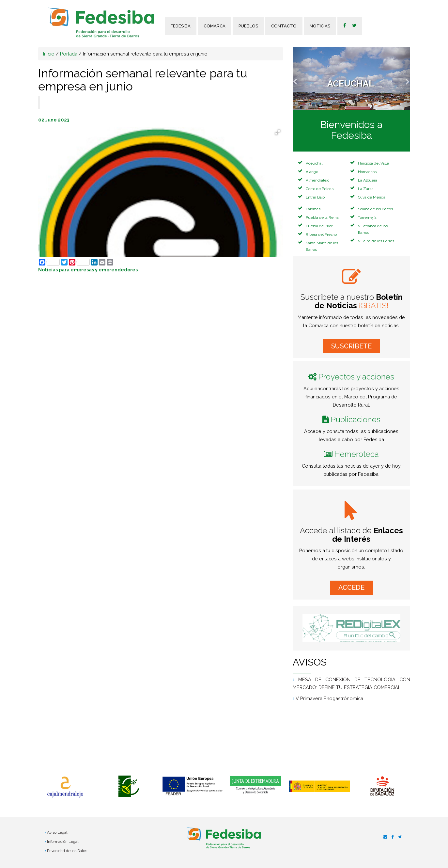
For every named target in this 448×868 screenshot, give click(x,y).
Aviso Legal (57, 832)
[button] (301, 79)
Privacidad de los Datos (67, 851)
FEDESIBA (181, 26)
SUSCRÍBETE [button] (351, 346)
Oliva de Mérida (372, 197)
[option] (65, 787)
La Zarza (366, 189)
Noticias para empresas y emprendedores (88, 270)
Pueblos (248, 26)
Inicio (49, 54)
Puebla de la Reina (322, 217)
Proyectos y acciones (356, 377)
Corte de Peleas (320, 189)
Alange (312, 172)
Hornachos (367, 172)
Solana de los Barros (375, 209)
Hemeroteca (357, 454)
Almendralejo (317, 180)
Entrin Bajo (315, 197)
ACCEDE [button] (351, 587)
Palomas (313, 209)
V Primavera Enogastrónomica (329, 698)
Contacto (284, 26)
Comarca (215, 26)
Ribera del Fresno (321, 234)
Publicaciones (356, 419)
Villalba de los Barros (376, 241)
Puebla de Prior (319, 226)
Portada (69, 54)
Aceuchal (314, 163)
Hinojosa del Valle (373, 163)
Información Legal (63, 842)
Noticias (320, 26)
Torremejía (367, 217)
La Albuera (368, 180)
